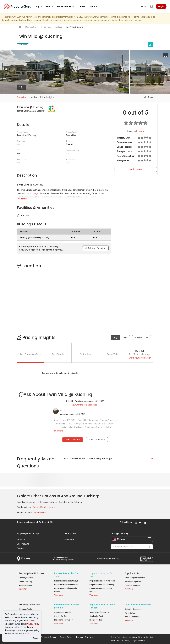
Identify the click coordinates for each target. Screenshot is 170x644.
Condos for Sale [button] (62, 616)
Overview (22, 97)
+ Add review (136, 169)
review (140, 131)
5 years (139, 338)
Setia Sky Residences (134, 609)
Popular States (133, 573)
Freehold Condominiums (44, 507)
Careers (21, 548)
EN (144, 6)
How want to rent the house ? (85, 405)
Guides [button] (82, 6)
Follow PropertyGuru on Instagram (136, 523)
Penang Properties (132, 585)
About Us (21, 540)
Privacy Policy (33, 624)
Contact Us (70, 533)
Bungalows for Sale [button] (64, 620)
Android (41, 522)
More (94, 6)
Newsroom (69, 540)
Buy (115, 338)
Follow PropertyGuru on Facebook (131, 523)
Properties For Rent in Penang (102, 585)
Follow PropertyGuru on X (149, 523)
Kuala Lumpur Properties (135, 578)
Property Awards (63, 559)
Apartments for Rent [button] (99, 612)
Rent (125, 338)
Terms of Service (49, 637)
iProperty (24, 559)
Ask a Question (73, 440)
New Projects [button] (66, 6)
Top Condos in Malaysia (138, 605)
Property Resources (30, 605)
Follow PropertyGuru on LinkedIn (145, 523)
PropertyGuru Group (28, 533)
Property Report (147, 559)
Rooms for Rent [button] (97, 620)
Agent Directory (25, 585)
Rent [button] (50, 6)
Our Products (23, 544)
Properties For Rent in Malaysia (102, 581)
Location (34, 97)
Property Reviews (26, 578)
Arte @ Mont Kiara (132, 617)
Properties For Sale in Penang (66, 585)
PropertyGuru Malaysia (31, 573)
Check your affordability (140, 358)
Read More (22, 199)
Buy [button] (39, 6)
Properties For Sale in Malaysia (67, 581)
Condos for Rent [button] (98, 616)
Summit (108, 559)
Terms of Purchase (85, 637)
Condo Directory (26, 581)
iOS (50, 522)
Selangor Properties (133, 581)
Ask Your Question (95, 248)
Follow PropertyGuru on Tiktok (152, 523)
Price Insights (47, 97)
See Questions (97, 440)
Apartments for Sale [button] (64, 612)
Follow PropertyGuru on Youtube (140, 523)
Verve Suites (130, 613)
